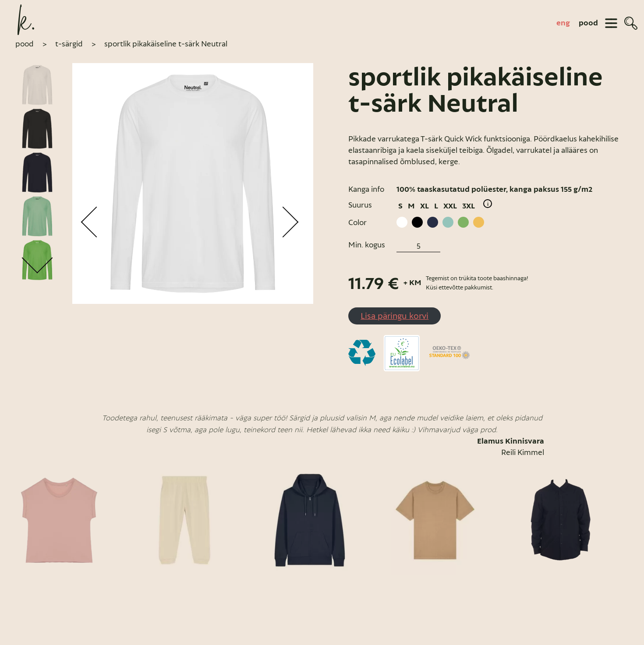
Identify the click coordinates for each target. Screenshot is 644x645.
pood (588, 23)
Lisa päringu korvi (395, 316)
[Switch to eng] (563, 23)
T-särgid (69, 44)
